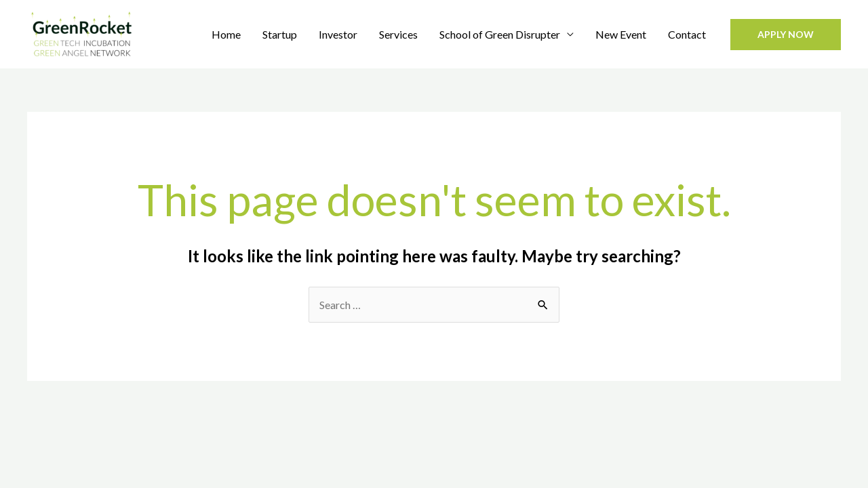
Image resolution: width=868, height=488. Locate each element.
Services (398, 34)
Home (226, 34)
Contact (687, 34)
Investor (338, 34)
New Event (621, 34)
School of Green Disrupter (500, 34)
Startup (280, 34)
